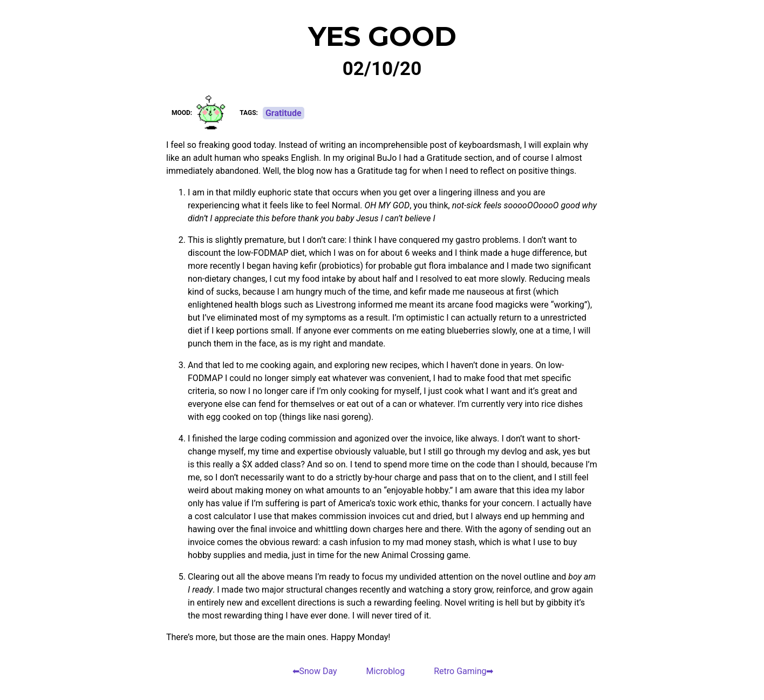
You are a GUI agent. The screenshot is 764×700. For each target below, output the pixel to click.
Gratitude (284, 113)
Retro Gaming (460, 671)
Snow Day (318, 671)
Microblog (386, 671)
